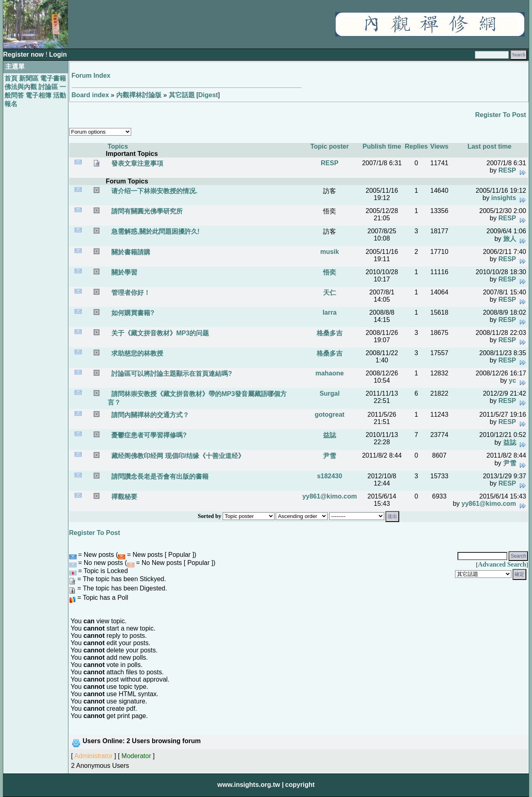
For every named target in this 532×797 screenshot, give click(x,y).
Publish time (382, 146)
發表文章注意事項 (136, 163)
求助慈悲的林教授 (136, 353)
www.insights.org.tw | (251, 785)
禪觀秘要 (123, 497)
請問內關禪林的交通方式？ (149, 415)
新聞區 (29, 78)
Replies (416, 146)
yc (513, 380)
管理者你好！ (130, 293)
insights (503, 198)
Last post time (489, 146)
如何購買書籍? (132, 313)
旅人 (510, 239)
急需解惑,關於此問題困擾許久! (155, 231)
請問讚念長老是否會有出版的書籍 (159, 476)
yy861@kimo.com (330, 496)
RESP (330, 163)
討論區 (48, 87)
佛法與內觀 (21, 87)
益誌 (330, 435)
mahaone (330, 373)
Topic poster (330, 146)
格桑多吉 (330, 333)
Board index (90, 95)
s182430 (330, 476)
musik (330, 252)
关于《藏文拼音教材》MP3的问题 (159, 333)
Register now (24, 54)
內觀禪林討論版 (139, 95)
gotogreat (330, 414)
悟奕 (330, 272)
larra (330, 312)
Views (439, 146)
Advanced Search (502, 564)
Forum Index (91, 76)
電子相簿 (38, 95)
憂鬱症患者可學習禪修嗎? (148, 435)
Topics (118, 146)
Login (58, 54)
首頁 (11, 78)
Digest (208, 95)
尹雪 (330, 456)
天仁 (330, 293)
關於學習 (123, 272)
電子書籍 (53, 78)
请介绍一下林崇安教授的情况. (154, 191)
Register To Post (500, 115)
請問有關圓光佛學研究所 (146, 211)
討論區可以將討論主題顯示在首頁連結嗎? (171, 374)
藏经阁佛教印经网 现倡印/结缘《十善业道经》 (177, 456)
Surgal (330, 393)
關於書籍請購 (130, 252)
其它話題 (182, 95)
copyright (300, 785)
